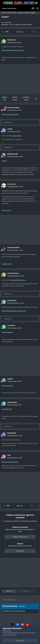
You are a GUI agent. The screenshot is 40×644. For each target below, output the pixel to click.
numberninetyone (7, 332)
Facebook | (21, 13)
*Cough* (4, 161)
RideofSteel (12, 433)
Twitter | (15, 13)
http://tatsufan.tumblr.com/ (10, 114)
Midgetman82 (13, 154)
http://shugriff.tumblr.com (18, 280)
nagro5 (10, 379)
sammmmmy (7, 22)
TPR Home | (4, 13)
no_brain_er (12, 184)
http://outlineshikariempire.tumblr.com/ (14, 311)
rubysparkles (12, 402)
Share (9, 591)
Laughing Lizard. (7, 264)
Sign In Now (20, 551)
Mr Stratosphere (13, 108)
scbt (9, 455)
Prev (7, 32)
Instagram (33, 13)
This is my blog (6, 210)
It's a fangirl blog (7, 409)
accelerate (11, 325)
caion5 (10, 129)
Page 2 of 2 (20, 32)
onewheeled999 (13, 248)
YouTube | (27, 13)
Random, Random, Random (24, 25)
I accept (20, 641)
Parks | (10, 13)
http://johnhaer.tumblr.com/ (10, 462)
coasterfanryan (13, 273)
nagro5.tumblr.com (8, 386)
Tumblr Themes (17, 136)
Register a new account (20, 537)
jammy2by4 (12, 300)
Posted (15, 43)
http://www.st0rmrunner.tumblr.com (13, 50)
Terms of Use (7, 631)
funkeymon (12, 40)
